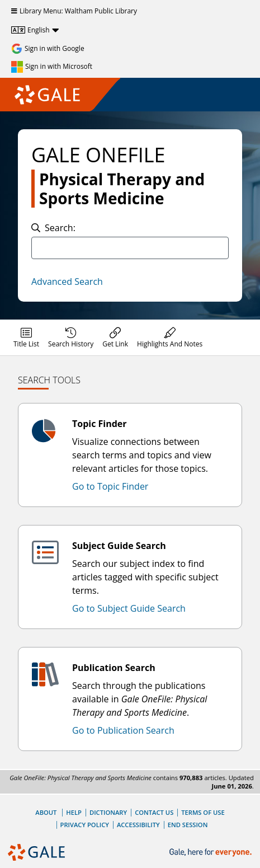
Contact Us (154, 812)
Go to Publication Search (123, 730)
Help (74, 812)
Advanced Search (67, 281)
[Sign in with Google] (48, 49)
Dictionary (108, 812)
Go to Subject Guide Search (129, 608)
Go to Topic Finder (110, 486)
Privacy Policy (85, 825)
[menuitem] (26, 337)
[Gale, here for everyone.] (212, 853)
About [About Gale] (46, 812)
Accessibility (138, 825)
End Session (188, 825)
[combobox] (130, 248)
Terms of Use (203, 812)
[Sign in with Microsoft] (52, 67)
